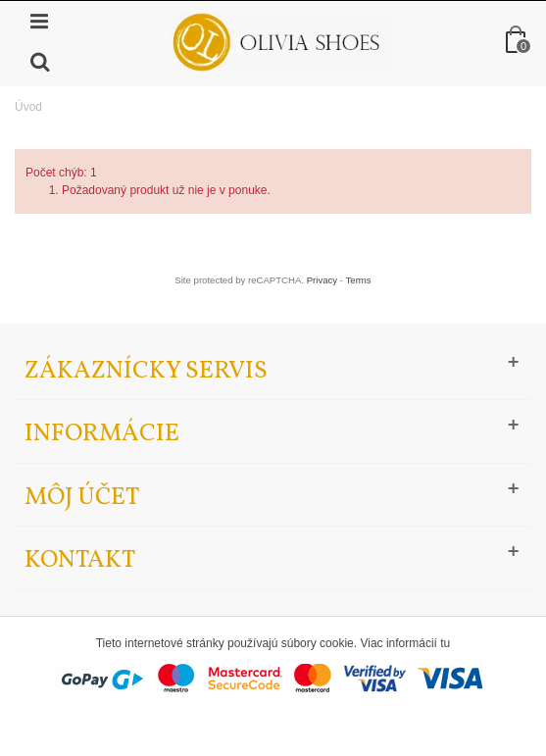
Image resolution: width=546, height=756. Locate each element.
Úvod (28, 107)
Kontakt (80, 560)
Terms (359, 280)
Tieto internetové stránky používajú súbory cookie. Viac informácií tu (273, 643)
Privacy (322, 280)
